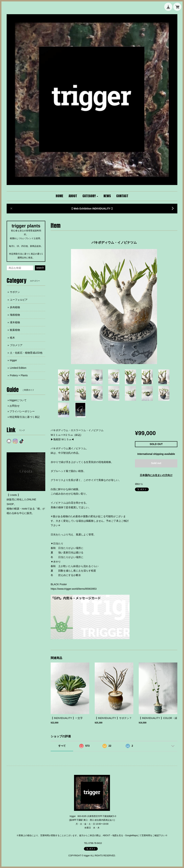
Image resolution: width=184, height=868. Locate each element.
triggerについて (18, 400)
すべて (62, 746)
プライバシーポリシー (22, 411)
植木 (12, 338)
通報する (139, 484)
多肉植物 (15, 307)
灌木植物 (15, 322)
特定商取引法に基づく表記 (25, 417)
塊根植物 (15, 315)
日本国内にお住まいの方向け (156, 475)
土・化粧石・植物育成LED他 (26, 353)
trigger (13, 360)
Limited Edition (18, 368)
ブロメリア (16, 345)
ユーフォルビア (19, 300)
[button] (90, 196)
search (40, 268)
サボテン (15, 292)
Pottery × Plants (19, 375)
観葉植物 (15, 330)
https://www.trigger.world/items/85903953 (74, 589)
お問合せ (15, 406)
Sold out (156, 463)
